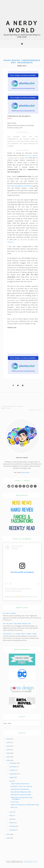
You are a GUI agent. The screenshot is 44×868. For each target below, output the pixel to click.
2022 (8, 739)
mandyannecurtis (26, 597)
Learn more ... (26, 472)
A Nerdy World (22, 27)
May (11, 816)
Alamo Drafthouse (33, 156)
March (12, 823)
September (13, 774)
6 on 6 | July (15, 802)
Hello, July (14, 807)
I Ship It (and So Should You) (20, 784)
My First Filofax (9, 613)
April (11, 819)
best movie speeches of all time (19, 186)
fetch (12, 242)
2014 (8, 838)
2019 (8, 750)
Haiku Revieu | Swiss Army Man (21, 795)
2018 (8, 753)
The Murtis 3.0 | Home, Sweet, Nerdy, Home (20, 634)
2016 (8, 760)
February (13, 826)
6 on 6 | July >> (36, 410)
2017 (8, 757)
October (12, 770)
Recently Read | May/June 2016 (21, 792)
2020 (9, 746)
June (11, 812)
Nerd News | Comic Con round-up (21, 786)
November (13, 767)
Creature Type (31, 862)
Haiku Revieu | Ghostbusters (20, 789)
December (13, 763)
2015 (8, 834)
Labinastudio (30, 861)
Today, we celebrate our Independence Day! (25, 805)
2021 (8, 742)
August (12, 777)
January (12, 830)
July (11, 781)
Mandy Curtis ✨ (11, 597)
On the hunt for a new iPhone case (17, 624)
